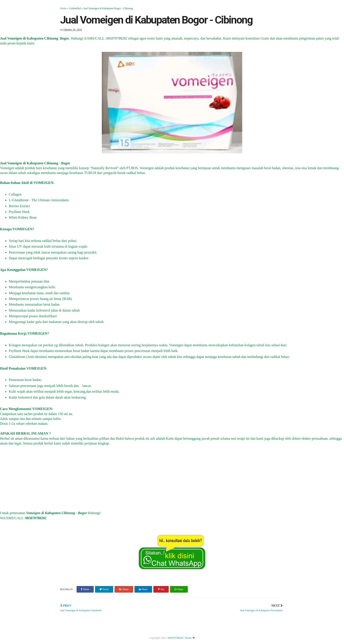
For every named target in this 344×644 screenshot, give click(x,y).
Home (63, 8)
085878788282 (176, 638)
